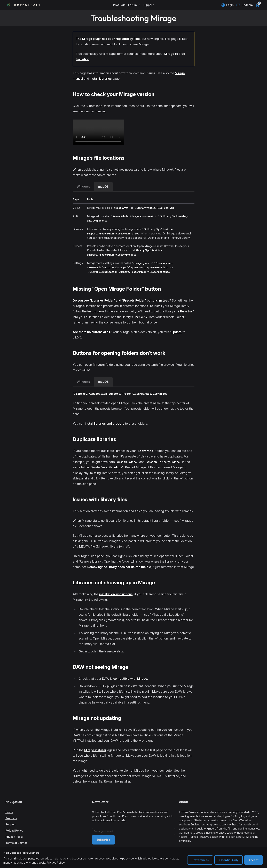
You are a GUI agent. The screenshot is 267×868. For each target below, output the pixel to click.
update (177, 332)
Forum (134, 5)
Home (9, 812)
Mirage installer (95, 750)
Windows (83, 187)
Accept (253, 860)
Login (227, 5)
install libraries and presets (105, 424)
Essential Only (229, 860)
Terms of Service (17, 843)
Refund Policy (14, 831)
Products (119, 5)
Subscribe (103, 840)
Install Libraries (101, 79)
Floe (137, 39)
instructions (96, 311)
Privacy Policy (14, 837)
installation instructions (116, 594)
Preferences (200, 860)
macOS (103, 187)
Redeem (245, 5)
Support (148, 5)
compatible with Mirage (130, 679)
